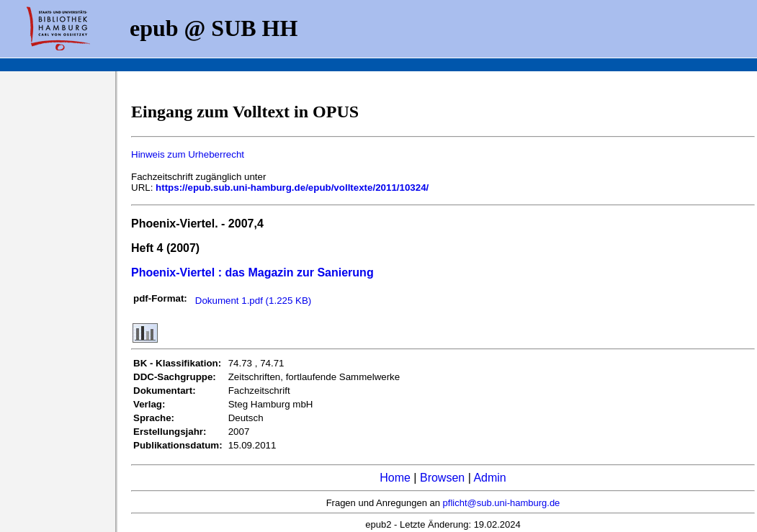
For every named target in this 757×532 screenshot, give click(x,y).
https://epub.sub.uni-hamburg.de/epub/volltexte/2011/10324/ (292, 188)
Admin (489, 478)
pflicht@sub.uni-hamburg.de (502, 503)
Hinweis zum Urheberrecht (188, 154)
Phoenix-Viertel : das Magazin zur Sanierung (252, 272)
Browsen (442, 478)
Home (395, 478)
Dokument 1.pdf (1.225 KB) (254, 301)
